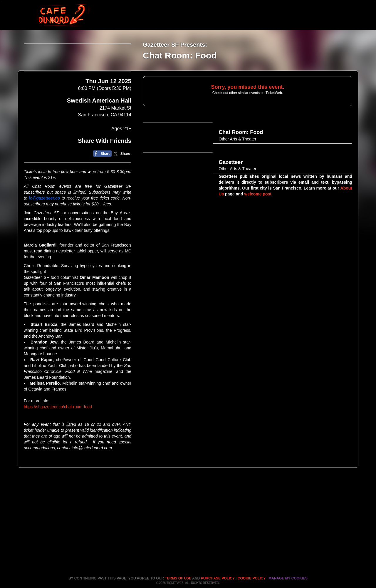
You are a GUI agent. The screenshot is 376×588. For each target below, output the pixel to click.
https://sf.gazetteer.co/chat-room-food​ (58, 451)
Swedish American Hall (99, 145)
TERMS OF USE (178, 578)
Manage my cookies (288, 578)
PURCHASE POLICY (218, 578)
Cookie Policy (252, 578)
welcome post (257, 217)
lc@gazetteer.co (44, 243)
